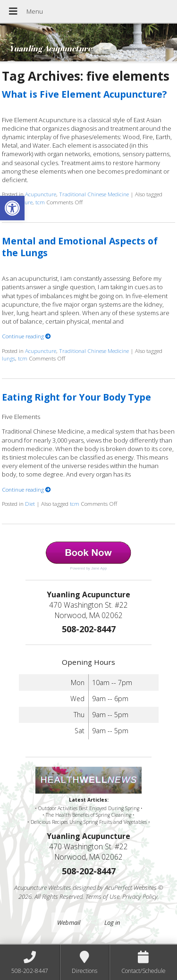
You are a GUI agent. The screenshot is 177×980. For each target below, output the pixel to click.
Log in (112, 922)
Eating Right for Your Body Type (76, 397)
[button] (12, 208)
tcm (40, 202)
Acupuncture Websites (43, 888)
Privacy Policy (140, 896)
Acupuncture (41, 194)
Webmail (69, 922)
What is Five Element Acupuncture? (84, 94)
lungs (8, 358)
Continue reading (26, 336)
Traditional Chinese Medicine (94, 194)
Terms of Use (102, 896)
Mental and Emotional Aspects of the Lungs (80, 247)
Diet (30, 503)
